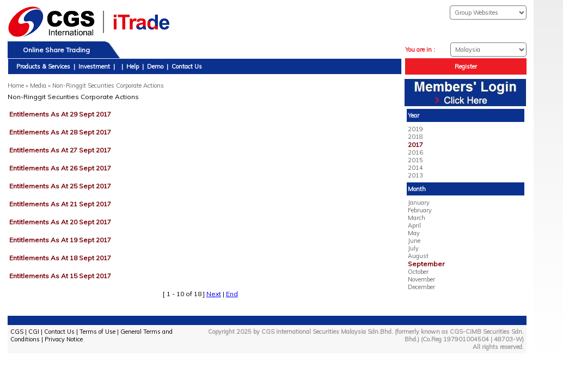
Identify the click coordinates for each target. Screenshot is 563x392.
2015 (415, 160)
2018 (415, 137)
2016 (415, 152)
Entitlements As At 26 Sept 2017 (60, 168)
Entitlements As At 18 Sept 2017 (60, 258)
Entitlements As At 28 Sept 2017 (60, 132)
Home (16, 85)
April (414, 225)
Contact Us (187, 66)
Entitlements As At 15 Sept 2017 (60, 276)
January (419, 203)
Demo (155, 66)
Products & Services (43, 66)
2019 (415, 129)
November (421, 279)
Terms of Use (97, 332)
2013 (415, 175)
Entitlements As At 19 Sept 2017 (60, 240)
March (417, 218)
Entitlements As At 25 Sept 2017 (60, 186)
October (418, 272)
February (420, 210)
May (414, 233)
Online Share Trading (56, 50)
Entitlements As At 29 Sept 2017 (60, 114)
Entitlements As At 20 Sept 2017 (60, 222)
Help (133, 66)
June (414, 241)
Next (214, 294)
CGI (34, 332)
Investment (94, 66)
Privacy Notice (64, 339)
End (232, 294)
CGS (17, 332)
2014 (415, 168)
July (413, 248)
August (418, 256)
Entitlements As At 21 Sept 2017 (60, 204)
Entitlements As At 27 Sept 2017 (60, 150)
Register (466, 66)
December (421, 287)
